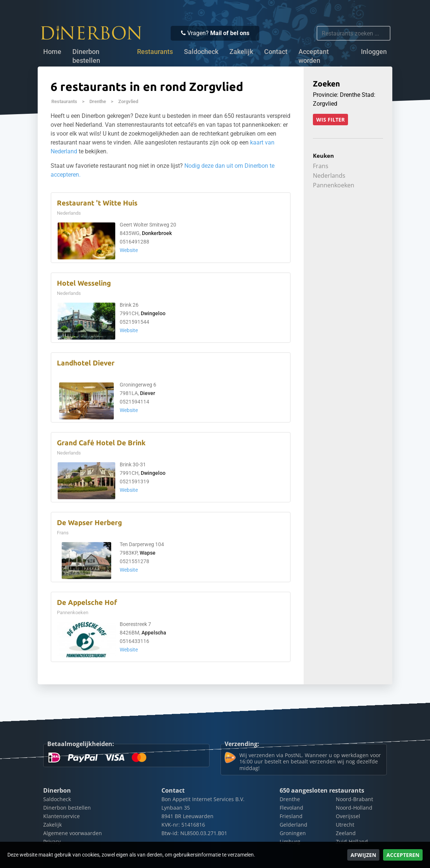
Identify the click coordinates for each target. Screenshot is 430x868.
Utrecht (345, 825)
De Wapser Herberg (89, 523)
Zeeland (346, 833)
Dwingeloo (153, 314)
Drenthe (98, 101)
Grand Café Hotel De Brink (101, 443)
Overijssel (348, 816)
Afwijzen (363, 855)
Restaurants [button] (155, 52)
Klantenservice (62, 816)
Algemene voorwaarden (73, 833)
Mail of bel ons (230, 33)
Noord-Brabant (354, 799)
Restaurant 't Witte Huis (97, 203)
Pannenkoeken (334, 185)
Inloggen (374, 52)
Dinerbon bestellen (86, 56)
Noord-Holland (354, 808)
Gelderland (294, 825)
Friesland (291, 816)
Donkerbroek (157, 233)
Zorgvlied (128, 101)
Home (52, 52)
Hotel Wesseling (84, 283)
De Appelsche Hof (87, 603)
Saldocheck (201, 52)
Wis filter (330, 120)
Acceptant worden (314, 56)
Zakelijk (241, 52)
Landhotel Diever (86, 363)
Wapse (148, 553)
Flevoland (291, 808)
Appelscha (154, 633)
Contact (276, 52)
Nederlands (329, 176)
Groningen (293, 833)
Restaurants (64, 101)
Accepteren (403, 855)
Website (129, 250)
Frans (321, 166)
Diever (148, 393)
